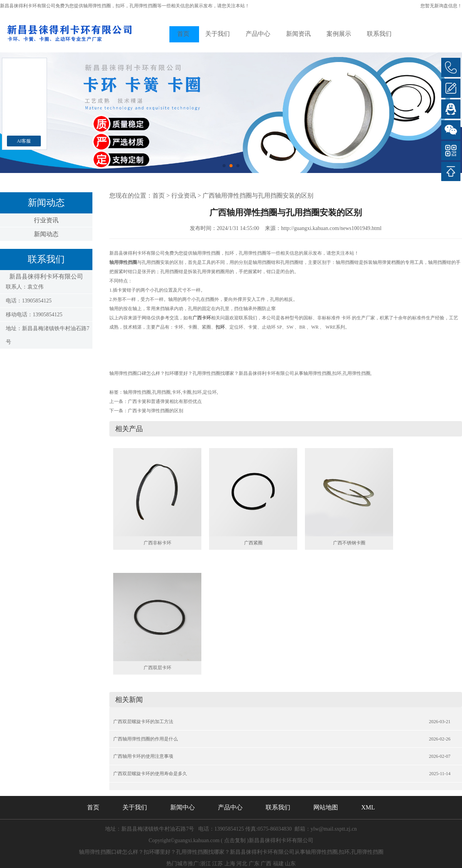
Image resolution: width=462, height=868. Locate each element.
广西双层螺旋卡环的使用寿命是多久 (150, 774)
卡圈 (187, 392)
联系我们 (379, 34)
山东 (290, 864)
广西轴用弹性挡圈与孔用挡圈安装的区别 (258, 196)
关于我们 (218, 34)
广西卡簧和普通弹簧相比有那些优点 (165, 401)
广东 (254, 864)
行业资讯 (46, 220)
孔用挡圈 (161, 392)
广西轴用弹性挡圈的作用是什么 (146, 739)
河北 (242, 864)
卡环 (176, 392)
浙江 (206, 864)
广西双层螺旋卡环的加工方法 (143, 722)
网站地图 (326, 807)
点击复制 (235, 840)
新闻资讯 (298, 34)
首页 (183, 34)
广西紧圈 (253, 543)
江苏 (218, 864)
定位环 (210, 392)
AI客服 (24, 141)
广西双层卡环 (157, 668)
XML (368, 807)
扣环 (197, 392)
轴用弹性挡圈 (97, 6)
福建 (278, 864)
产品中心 (258, 34)
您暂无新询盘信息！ (441, 6)
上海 (230, 864)
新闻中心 (182, 807)
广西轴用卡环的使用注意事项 (143, 756)
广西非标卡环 (157, 543)
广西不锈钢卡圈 (349, 543)
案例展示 (339, 34)
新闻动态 (46, 234)
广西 (266, 864)
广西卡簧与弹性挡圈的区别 (156, 411)
